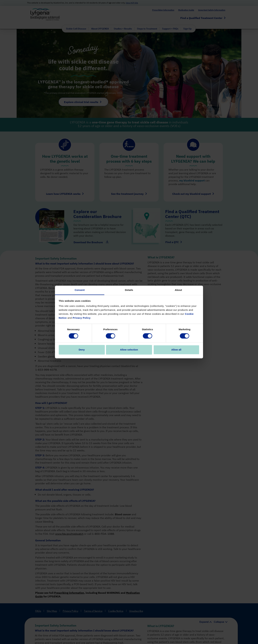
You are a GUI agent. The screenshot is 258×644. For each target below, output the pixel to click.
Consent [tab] (80, 290)
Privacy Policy (82, 318)
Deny (82, 350)
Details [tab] (129, 290)
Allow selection (129, 350)
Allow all (176, 350)
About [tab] (178, 290)
